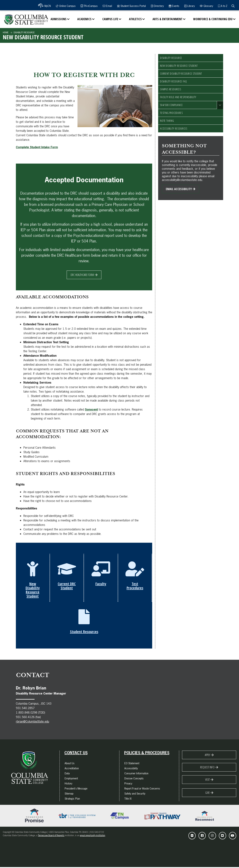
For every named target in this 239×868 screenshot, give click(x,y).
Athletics (135, 19)
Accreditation (72, 769)
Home (6, 33)
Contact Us (76, 754)
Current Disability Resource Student (181, 74)
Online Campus (66, 6)
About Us (70, 764)
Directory (157, 6)
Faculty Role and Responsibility (178, 97)
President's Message (76, 789)
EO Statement (132, 764)
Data (67, 774)
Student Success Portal (131, 6)
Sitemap (69, 794)
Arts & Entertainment (167, 19)
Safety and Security (135, 794)
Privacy (128, 784)
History (68, 784)
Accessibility (131, 769)
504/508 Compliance (171, 105)
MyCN (47, 6)
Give (207, 794)
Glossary (206, 6)
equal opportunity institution (93, 836)
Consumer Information (136, 774)
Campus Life (110, 19)
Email (107, 6)
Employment (71, 779)
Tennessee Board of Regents (51, 836)
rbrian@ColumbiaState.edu (32, 722)
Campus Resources (171, 89)
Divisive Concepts (134, 779)
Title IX (128, 799)
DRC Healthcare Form (82, 275)
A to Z (223, 6)
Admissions (59, 19)
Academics (84, 19)
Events (174, 6)
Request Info (207, 768)
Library (190, 6)
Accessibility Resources (174, 129)
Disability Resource (24, 33)
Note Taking (167, 121)
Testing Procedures (171, 113)
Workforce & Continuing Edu (213, 19)
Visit (207, 781)
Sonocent (91, 409)
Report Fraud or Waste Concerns (142, 789)
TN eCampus (89, 6)
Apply (207, 756)
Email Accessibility (179, 189)
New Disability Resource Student (179, 66)
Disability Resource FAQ (173, 81)
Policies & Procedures (147, 754)
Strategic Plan (72, 799)
